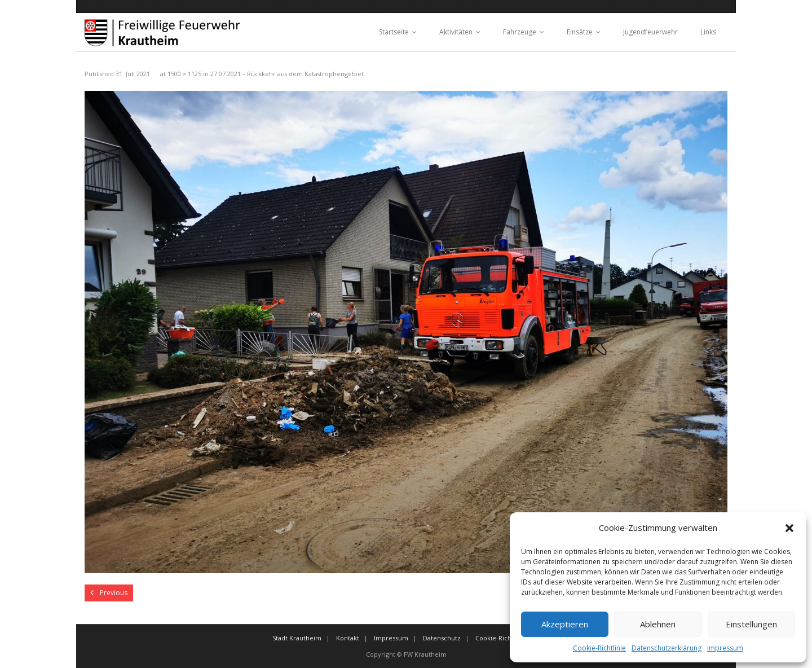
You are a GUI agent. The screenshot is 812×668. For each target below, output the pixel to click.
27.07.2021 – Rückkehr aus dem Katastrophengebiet (287, 74)
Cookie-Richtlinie (599, 648)
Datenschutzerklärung (667, 648)
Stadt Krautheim (297, 638)
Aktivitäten (456, 32)
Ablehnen (658, 624)
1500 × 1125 (184, 74)
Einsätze (580, 32)
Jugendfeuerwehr (650, 32)
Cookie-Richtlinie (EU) (507, 638)
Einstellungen (751, 624)
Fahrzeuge (520, 32)
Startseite (394, 32)
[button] (789, 528)
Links (708, 32)
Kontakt (348, 638)
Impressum (725, 648)
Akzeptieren (565, 624)
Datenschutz (442, 638)
